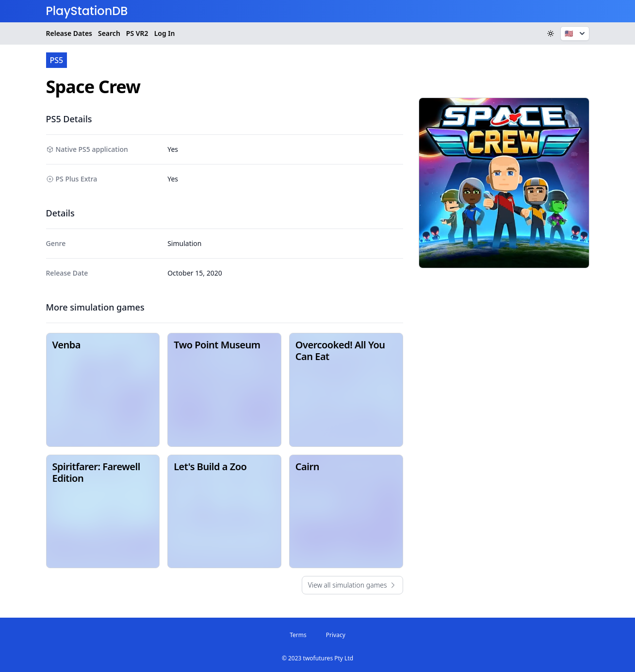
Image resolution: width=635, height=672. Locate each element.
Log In (165, 33)
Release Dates (69, 33)
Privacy (336, 635)
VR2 (137, 33)
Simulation (184, 243)
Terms (298, 635)
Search (109, 33)
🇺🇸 (576, 33)
